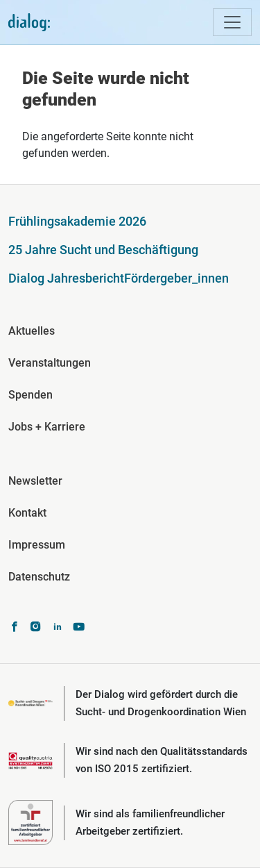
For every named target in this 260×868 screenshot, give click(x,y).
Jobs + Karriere (47, 427)
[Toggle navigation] (232, 22)
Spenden (31, 395)
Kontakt (27, 513)
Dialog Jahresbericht (66, 278)
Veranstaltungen (50, 363)
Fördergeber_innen (176, 278)
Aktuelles (32, 331)
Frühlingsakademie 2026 (77, 221)
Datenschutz (39, 577)
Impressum (37, 545)
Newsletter (35, 481)
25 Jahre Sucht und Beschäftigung (103, 250)
